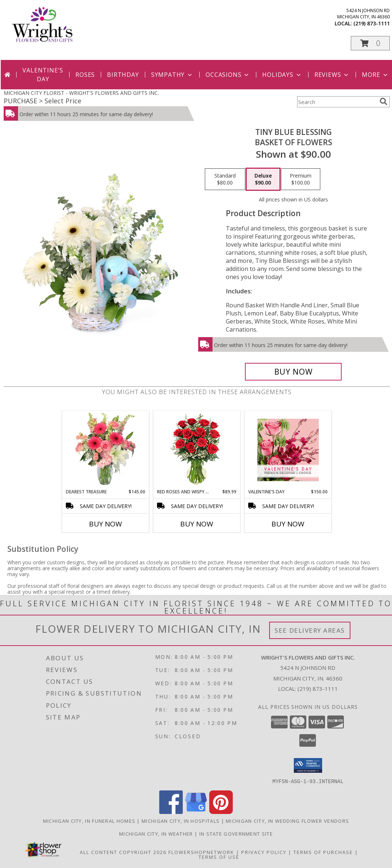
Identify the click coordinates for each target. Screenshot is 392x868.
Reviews (332, 75)
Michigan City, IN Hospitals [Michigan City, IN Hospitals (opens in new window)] (181, 821)
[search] (384, 101)
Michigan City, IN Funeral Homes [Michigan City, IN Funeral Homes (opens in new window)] (89, 821)
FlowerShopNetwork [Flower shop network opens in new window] (201, 852)
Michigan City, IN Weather (156, 833)
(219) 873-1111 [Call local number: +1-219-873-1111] (372, 23)
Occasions (228, 75)
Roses (85, 75)
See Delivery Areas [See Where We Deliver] (310, 630)
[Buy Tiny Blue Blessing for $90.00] (293, 372)
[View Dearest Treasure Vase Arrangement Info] (106, 450)
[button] (370, 43)
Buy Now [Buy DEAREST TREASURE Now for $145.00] (106, 524)
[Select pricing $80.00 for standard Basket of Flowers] (225, 179)
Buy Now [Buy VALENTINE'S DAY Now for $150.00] (288, 524)
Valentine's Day (43, 75)
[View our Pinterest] (221, 812)
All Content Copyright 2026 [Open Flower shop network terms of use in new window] (123, 852)
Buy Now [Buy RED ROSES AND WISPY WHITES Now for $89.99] (197, 524)
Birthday (123, 75)
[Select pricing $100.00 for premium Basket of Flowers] (301, 179)
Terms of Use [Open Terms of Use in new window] (219, 857)
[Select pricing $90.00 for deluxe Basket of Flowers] (263, 179)
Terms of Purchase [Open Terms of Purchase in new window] (323, 852)
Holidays (282, 75)
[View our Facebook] (171, 812)
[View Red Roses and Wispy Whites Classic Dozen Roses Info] (197, 450)
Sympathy (172, 75)
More (375, 75)
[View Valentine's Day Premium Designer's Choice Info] (288, 450)
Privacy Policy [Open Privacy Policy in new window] (264, 852)
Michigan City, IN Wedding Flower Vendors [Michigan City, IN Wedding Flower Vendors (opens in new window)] (287, 821)
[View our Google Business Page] (196, 812)
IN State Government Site (236, 833)
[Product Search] (337, 102)
